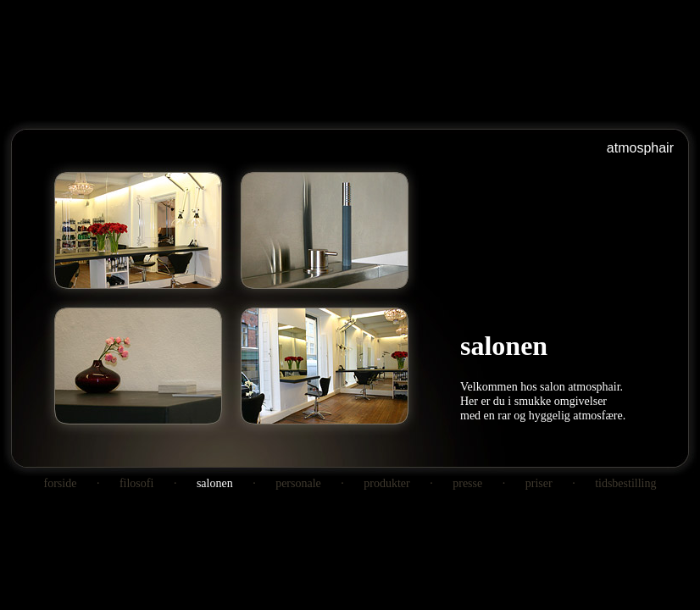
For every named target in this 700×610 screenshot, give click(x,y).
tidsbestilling (625, 483)
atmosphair (640, 148)
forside (61, 483)
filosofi (136, 483)
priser (539, 483)
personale (298, 483)
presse (467, 483)
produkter (386, 483)
